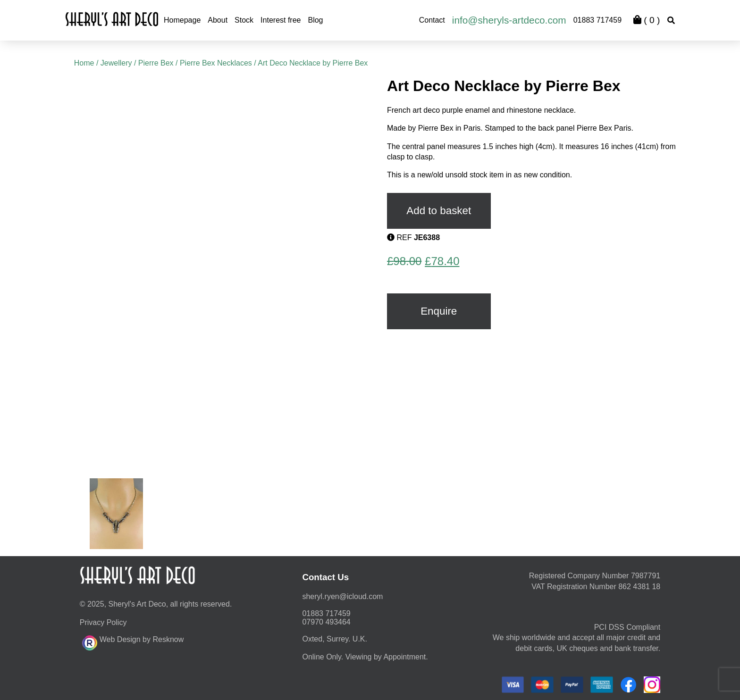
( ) (647, 20)
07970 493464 (326, 622)
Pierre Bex (156, 63)
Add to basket (439, 211)
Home (84, 63)
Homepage (182, 20)
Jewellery (116, 63)
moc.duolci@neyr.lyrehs (342, 596)
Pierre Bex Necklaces (216, 63)
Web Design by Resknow (133, 642)
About (218, 20)
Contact (432, 20)
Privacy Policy (103, 622)
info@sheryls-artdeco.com (509, 20)
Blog (315, 20)
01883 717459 (597, 20)
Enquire (439, 311)
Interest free (281, 20)
